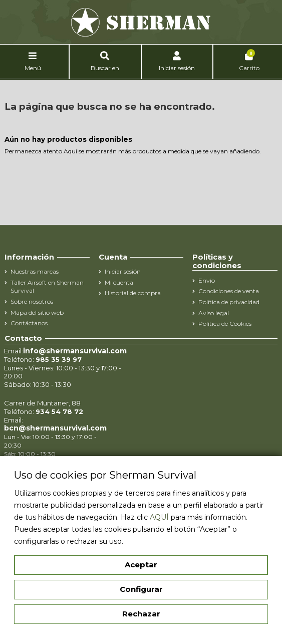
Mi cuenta (119, 282)
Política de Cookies (225, 324)
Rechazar (141, 614)
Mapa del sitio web (37, 312)
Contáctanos (29, 323)
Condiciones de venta (229, 291)
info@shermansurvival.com (75, 351)
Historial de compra (133, 293)
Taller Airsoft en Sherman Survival (47, 287)
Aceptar (141, 565)
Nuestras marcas (35, 271)
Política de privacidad (229, 302)
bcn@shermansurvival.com (55, 428)
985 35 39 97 (59, 359)
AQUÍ (159, 517)
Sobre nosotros (32, 301)
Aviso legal (214, 313)
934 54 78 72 (59, 411)
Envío (207, 280)
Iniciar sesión (123, 271)
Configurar (141, 589)
